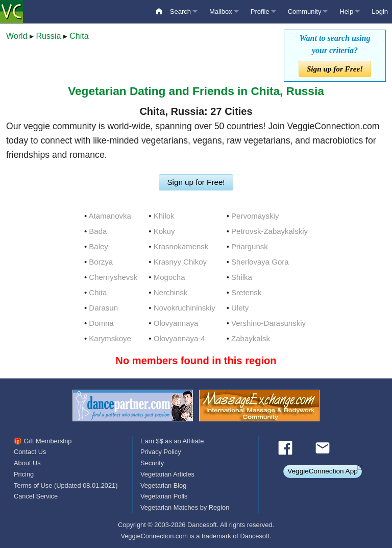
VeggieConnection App (323, 471)
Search (180, 11)
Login (380, 11)
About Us (27, 463)
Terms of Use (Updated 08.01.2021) (66, 485)
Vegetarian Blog (163, 485)
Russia (48, 36)
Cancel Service (36, 496)
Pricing (24, 474)
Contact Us (30, 452)
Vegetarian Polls (164, 496)
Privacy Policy (161, 452)
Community (305, 11)
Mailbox (221, 11)
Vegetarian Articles (167, 474)
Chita (79, 36)
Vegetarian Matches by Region (185, 507)
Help (346, 11)
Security (152, 463)
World (17, 36)
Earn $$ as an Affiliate (172, 441)
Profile (260, 11)
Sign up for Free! (335, 69)
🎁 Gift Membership (43, 441)
